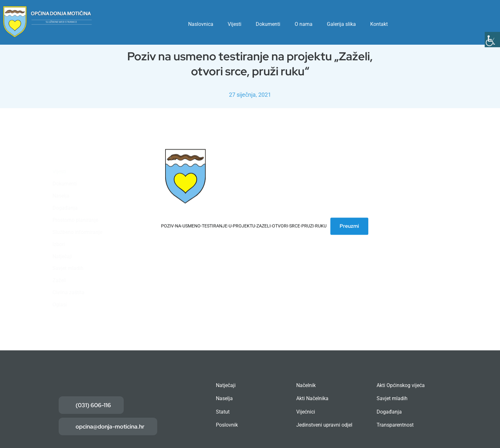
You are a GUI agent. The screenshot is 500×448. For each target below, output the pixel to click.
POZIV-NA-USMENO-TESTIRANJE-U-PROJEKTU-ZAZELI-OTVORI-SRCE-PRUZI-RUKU (244, 227)
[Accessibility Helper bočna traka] (492, 40)
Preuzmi (349, 227)
